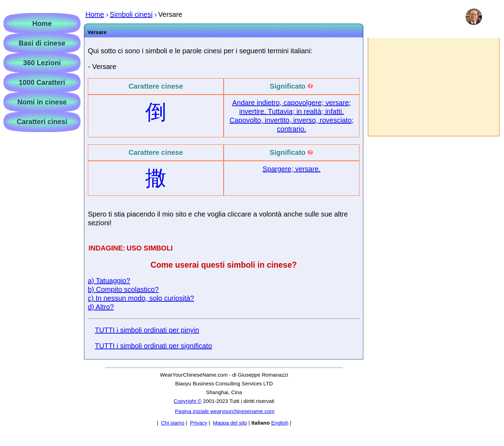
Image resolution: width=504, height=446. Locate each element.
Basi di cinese (42, 43)
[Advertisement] (433, 87)
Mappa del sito (230, 423)
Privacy (199, 423)
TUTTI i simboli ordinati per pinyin (147, 330)
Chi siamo (173, 423)
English (280, 423)
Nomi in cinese (42, 102)
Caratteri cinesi (42, 122)
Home (42, 23)
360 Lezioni (42, 63)
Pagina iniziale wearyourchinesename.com (225, 411)
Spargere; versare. (292, 169)
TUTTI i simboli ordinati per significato (153, 346)
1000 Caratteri (42, 82)
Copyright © (187, 401)
